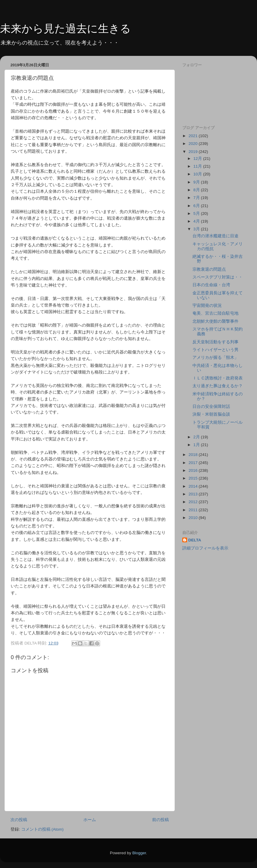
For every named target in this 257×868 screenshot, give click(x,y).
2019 (194, 152)
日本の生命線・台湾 (211, 285)
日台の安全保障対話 (211, 407)
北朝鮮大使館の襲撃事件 (215, 321)
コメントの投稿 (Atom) (42, 829)
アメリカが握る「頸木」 (215, 358)
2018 (194, 455)
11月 (198, 166)
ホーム (90, 820)
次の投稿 (19, 820)
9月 (197, 182)
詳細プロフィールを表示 (205, 548)
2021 (194, 136)
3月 (197, 229)
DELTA (195, 540)
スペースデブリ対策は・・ (218, 277)
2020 (194, 144)
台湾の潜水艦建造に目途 (215, 236)
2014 (194, 486)
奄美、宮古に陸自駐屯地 (215, 313)
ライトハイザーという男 (215, 350)
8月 (197, 190)
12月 (198, 159)
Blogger (139, 853)
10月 (198, 174)
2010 (194, 518)
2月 (197, 437)
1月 (197, 445)
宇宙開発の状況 (207, 306)
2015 (194, 478)
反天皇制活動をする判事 (215, 342)
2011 (194, 510)
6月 (197, 206)
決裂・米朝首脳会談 (211, 414)
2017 (194, 463)
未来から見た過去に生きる (65, 29)
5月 (197, 213)
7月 (197, 198)
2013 (194, 494)
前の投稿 (160, 820)
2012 (194, 502)
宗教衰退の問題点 (209, 269)
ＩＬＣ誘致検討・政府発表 (218, 378)
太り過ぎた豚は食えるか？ (218, 386)
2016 (194, 470)
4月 (197, 221)
